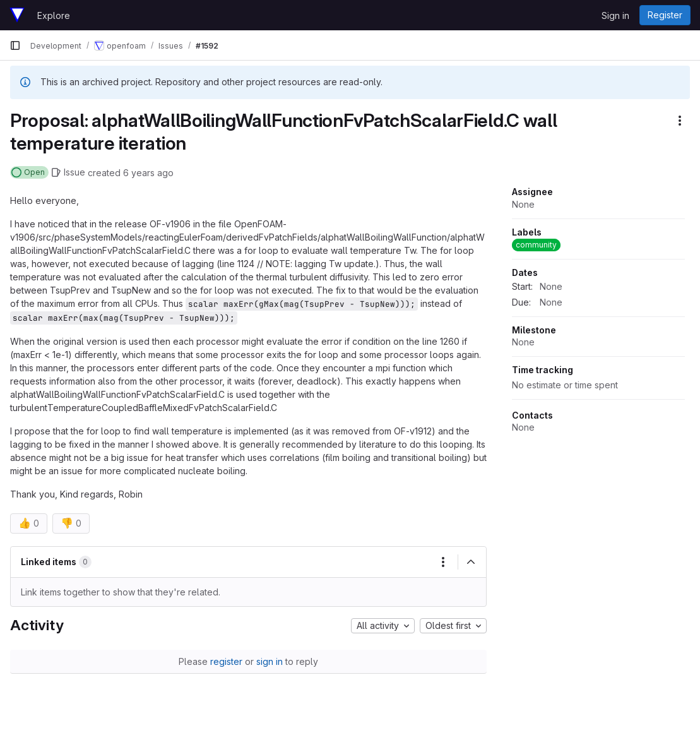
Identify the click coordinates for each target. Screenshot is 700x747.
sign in (270, 661)
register (226, 661)
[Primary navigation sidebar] (15, 45)
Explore (54, 15)
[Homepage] (17, 15)
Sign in (615, 15)
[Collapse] (471, 562)
